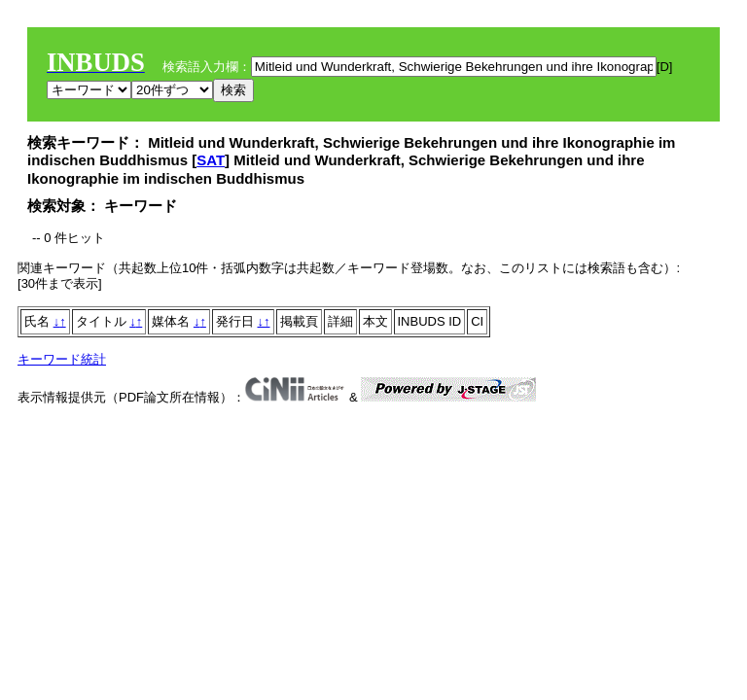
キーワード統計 (62, 359)
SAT (211, 160)
